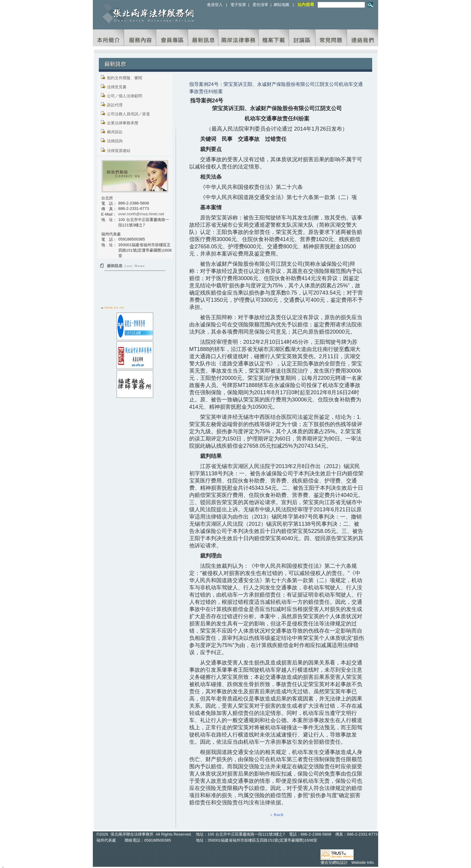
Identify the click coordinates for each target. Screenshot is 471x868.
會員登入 (215, 5)
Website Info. (363, 862)
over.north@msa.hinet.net (141, 214)
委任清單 (260, 5)
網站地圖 (281, 5)
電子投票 (238, 5)
